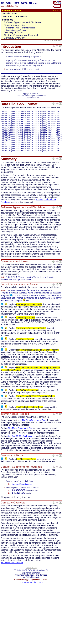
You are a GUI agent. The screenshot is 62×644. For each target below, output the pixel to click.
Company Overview (14, 38)
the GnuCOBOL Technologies (22, 445)
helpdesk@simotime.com (22, 493)
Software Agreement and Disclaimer (23, 22)
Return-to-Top (31, 577)
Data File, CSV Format (15, 17)
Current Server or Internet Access (21, 28)
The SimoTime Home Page (53, 40)
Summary (8, 20)
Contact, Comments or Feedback (21, 35)
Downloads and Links (15, 25)
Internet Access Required (17, 30)
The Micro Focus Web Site (20, 437)
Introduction (9, 13)
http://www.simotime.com (12, 572)
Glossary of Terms (13, 33)
